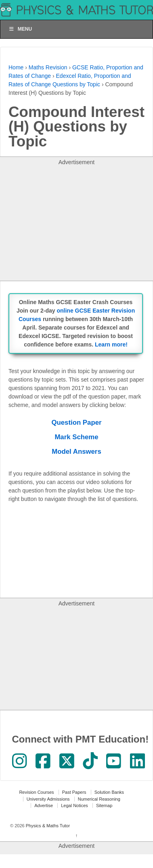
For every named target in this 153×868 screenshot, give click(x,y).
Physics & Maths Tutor (47, 826)
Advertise (44, 805)
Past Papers (74, 792)
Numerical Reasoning (99, 799)
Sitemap (104, 805)
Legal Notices (74, 805)
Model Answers (76, 452)
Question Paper (76, 423)
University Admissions (48, 799)
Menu (20, 29)
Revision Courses (36, 792)
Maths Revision (48, 67)
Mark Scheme (76, 437)
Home (16, 67)
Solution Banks (109, 792)
